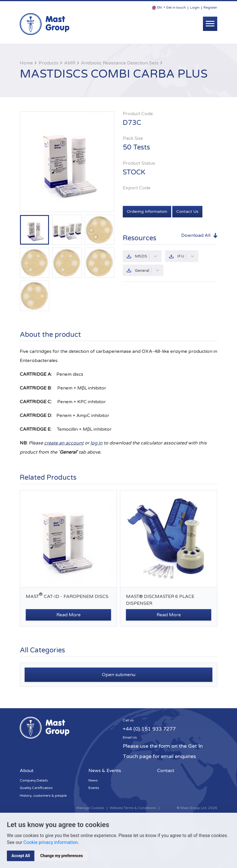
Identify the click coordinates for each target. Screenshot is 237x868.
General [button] (147, 270)
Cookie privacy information (51, 842)
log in (96, 443)
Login (195, 7)
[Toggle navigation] (210, 24)
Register (210, 7)
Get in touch (176, 7)
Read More (69, 615)
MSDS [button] (146, 256)
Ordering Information (147, 211)
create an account (64, 443)
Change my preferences (61, 856)
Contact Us (187, 211)
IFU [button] (186, 256)
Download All (196, 235)
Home (26, 63)
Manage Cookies (90, 808)
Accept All (21, 856)
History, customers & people (43, 796)
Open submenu (119, 675)
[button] (159, 8)
